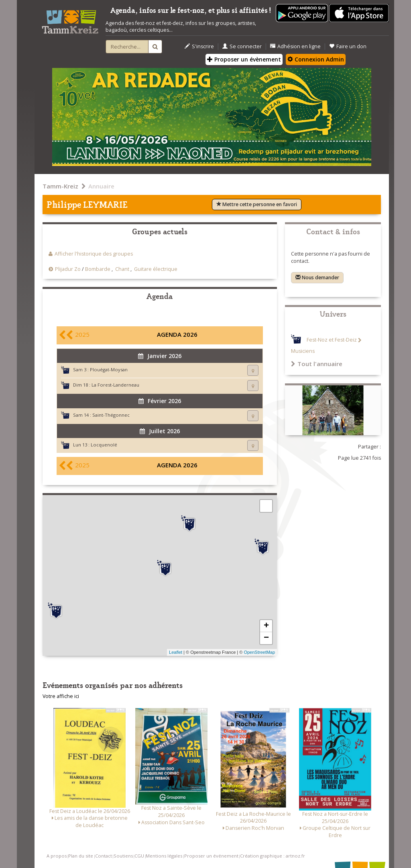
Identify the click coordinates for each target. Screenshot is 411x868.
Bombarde (98, 269)
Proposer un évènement (244, 59)
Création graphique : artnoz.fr (273, 856)
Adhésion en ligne (295, 46)
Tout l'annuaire (317, 364)
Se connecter (242, 46)
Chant (122, 269)
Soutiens (123, 856)
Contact (104, 856)
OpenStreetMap (259, 652)
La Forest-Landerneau (115, 385)
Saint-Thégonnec (111, 415)
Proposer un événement (211, 856)
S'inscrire (199, 46)
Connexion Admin (316, 59)
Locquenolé (104, 445)
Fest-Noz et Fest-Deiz (332, 340)
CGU (139, 856)
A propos (57, 856)
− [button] (266, 638)
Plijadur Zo (68, 269)
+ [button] (266, 626)
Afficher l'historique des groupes (94, 254)
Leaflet (176, 652)
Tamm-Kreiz (60, 186)
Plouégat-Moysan (109, 370)
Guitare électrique (156, 269)
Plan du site (81, 856)
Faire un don (348, 46)
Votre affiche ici (61, 696)
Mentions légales (164, 856)
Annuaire (101, 186)
